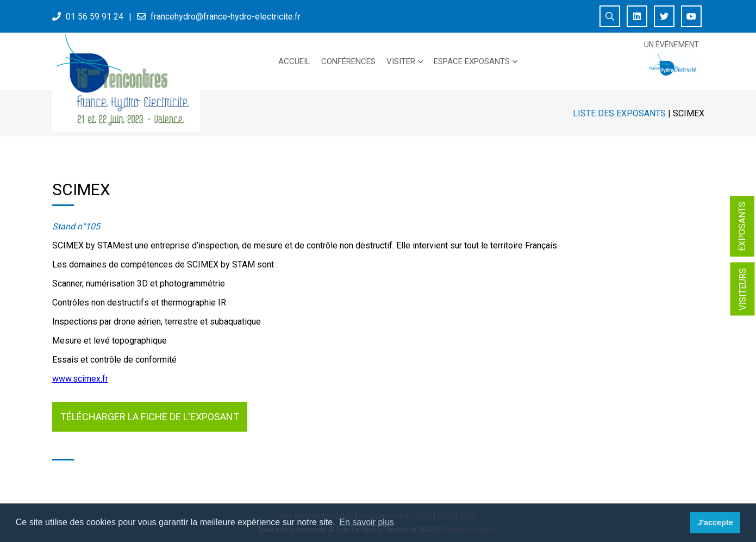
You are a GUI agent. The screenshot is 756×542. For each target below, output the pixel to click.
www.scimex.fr (80, 379)
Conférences (348, 61)
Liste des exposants (619, 113)
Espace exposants (472, 61)
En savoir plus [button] (367, 522)
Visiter (401, 61)
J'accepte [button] (716, 522)
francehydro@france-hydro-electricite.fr (226, 17)
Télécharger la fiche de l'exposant (150, 417)
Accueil (294, 61)
